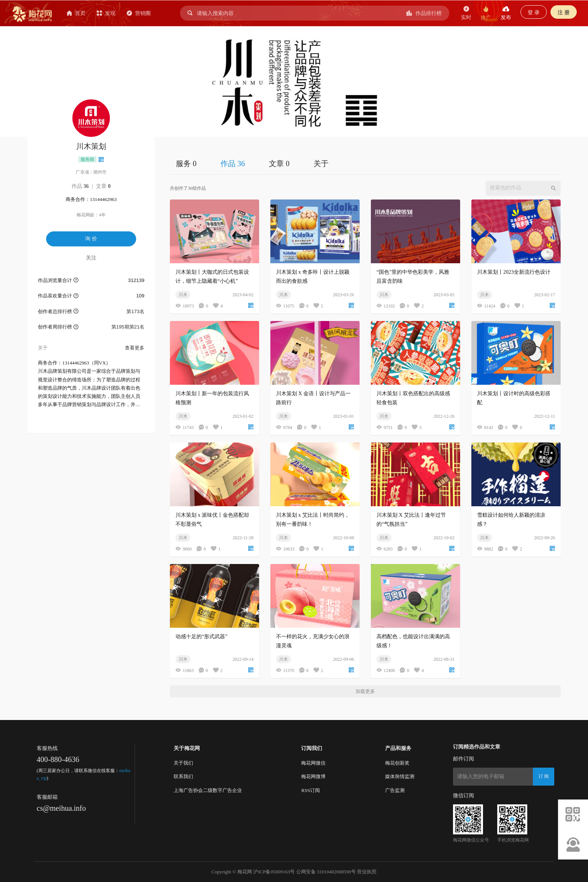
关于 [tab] (321, 163)
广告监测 (395, 790)
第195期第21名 (128, 327)
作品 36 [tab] (233, 163)
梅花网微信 (313, 763)
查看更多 (135, 348)
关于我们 (183, 763)
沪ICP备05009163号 (274, 872)
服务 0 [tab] (186, 163)
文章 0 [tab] (279, 163)
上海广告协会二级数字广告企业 (208, 790)
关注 (91, 258)
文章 (103, 186)
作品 (80, 186)
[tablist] (365, 163)
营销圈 (139, 13)
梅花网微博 (313, 776)
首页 (76, 13)
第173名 (135, 311)
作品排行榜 (424, 13)
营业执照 (367, 872)
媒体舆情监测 (400, 776)
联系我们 (183, 776)
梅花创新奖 (397, 763)
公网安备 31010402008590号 (326, 872)
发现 (106, 13)
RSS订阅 (310, 790)
